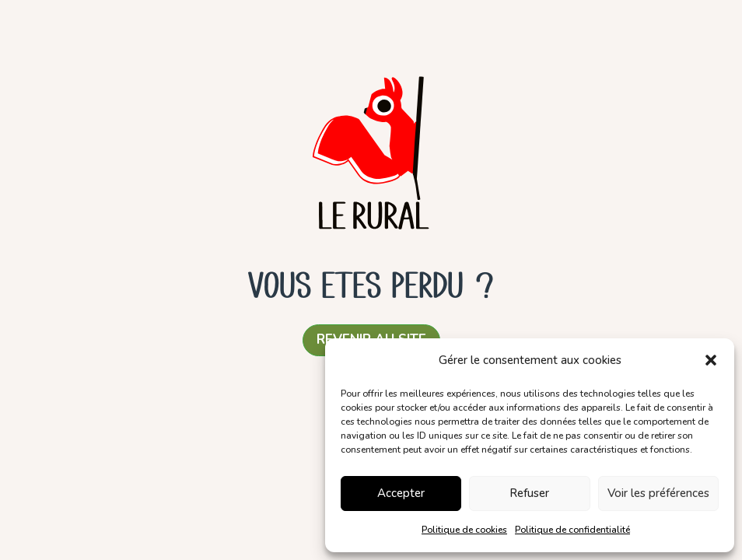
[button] (711, 360)
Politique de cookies (464, 530)
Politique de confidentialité (572, 530)
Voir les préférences (658, 493)
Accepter (401, 493)
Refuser (529, 493)
